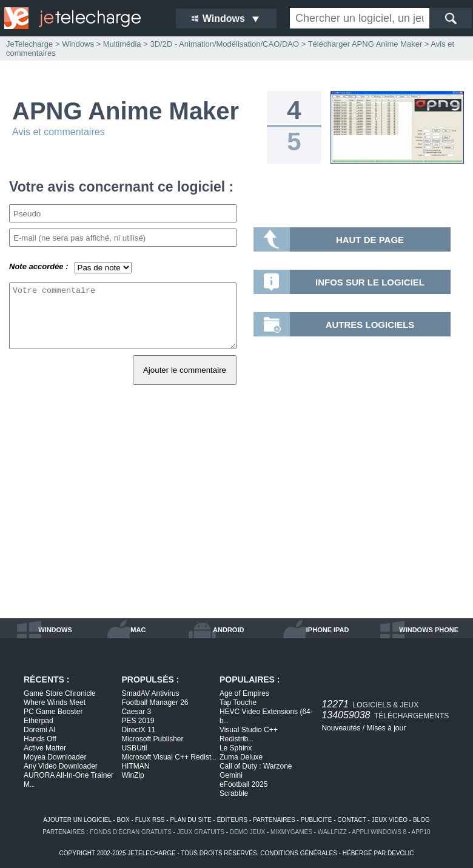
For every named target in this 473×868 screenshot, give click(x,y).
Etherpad (39, 721)
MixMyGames (291, 832)
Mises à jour (386, 728)
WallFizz (332, 832)
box (123, 820)
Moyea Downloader (55, 757)
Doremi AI (40, 730)
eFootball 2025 (243, 784)
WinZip (133, 775)
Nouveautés (341, 728)
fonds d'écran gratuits (131, 832)
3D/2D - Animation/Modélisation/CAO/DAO (224, 44)
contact (351, 820)
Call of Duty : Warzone (256, 766)
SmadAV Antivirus (150, 693)
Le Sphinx (236, 748)
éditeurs (233, 820)
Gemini (231, 775)
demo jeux (247, 832)
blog (421, 820)
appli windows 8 (379, 832)
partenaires (274, 820)
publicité (317, 820)
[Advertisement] (236, 515)
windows (55, 630)
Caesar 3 (136, 712)
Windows (78, 44)
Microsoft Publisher (152, 739)
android (228, 630)
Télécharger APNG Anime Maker (365, 44)
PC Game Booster (53, 712)
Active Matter (45, 748)
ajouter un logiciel (77, 820)
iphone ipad (328, 630)
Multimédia (122, 44)
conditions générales (299, 853)
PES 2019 (138, 721)
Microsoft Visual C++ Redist (169, 757)
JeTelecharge (29, 44)
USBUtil (134, 748)
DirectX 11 (138, 730)
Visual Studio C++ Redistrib (249, 734)
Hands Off (40, 739)
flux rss (150, 820)
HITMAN (135, 766)
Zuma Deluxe (241, 757)
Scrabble (234, 793)
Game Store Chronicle (60, 693)
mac (138, 630)
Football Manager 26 (155, 703)
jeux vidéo (390, 820)
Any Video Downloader (61, 766)
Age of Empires (244, 693)
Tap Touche (238, 703)
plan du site (190, 820)
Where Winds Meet (55, 703)
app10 (421, 832)
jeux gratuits (201, 832)
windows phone (429, 630)
